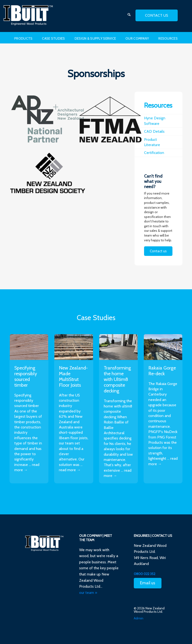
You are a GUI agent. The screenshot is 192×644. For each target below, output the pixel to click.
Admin (139, 618)
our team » (88, 593)
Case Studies (53, 38)
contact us (157, 15)
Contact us (158, 251)
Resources (168, 38)
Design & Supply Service (95, 38)
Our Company (137, 38)
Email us (148, 583)
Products (23, 38)
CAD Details (154, 131)
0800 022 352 (145, 574)
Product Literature (152, 142)
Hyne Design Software (155, 121)
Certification (154, 153)
